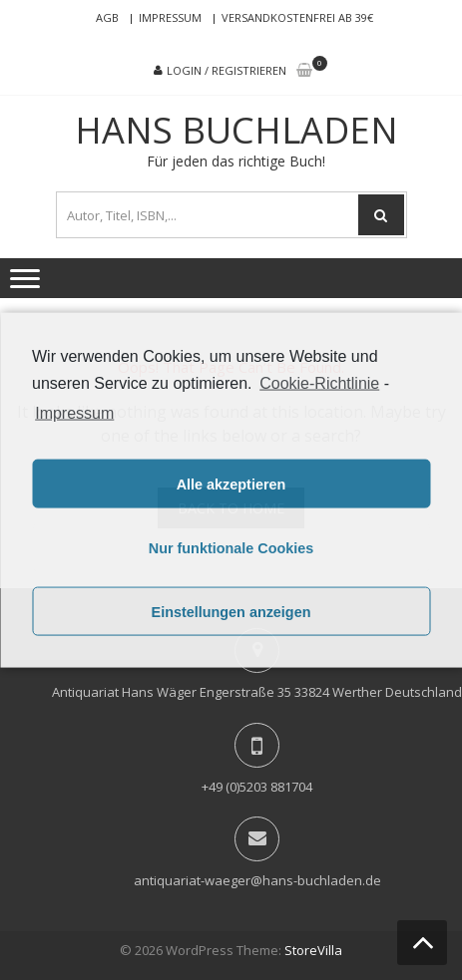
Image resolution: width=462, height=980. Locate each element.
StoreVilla (313, 950)
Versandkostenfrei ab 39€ (297, 17)
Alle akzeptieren (231, 484)
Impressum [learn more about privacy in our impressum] (74, 413)
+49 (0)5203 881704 (257, 787)
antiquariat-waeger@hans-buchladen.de (257, 880)
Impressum (170, 17)
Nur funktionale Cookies (231, 547)
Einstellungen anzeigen (231, 611)
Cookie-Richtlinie (319, 382)
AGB (107, 17)
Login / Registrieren (227, 70)
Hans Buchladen (236, 131)
